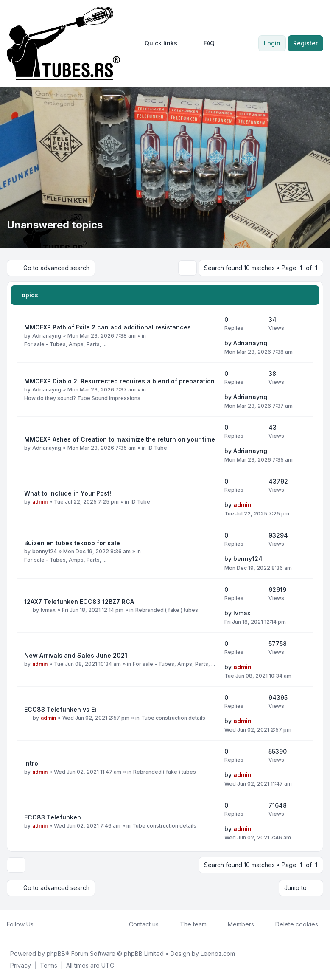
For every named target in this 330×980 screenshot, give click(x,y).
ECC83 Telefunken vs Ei (60, 709)
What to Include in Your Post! (68, 493)
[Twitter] (47, 924)
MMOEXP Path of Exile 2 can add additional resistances (108, 327)
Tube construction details (173, 718)
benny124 (45, 551)
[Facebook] (40, 924)
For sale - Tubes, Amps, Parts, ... (65, 344)
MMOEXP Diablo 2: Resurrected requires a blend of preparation (119, 381)
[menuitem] (157, 43)
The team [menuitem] (188, 924)
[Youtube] (53, 924)
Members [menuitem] (235, 924)
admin (40, 502)
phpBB (56, 953)
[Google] (60, 924)
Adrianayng (47, 336)
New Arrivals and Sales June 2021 (76, 655)
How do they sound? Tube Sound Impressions (82, 398)
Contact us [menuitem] (138, 924)
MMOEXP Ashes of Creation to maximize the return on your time (120, 439)
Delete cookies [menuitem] (291, 924)
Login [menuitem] (272, 43)
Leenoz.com (218, 953)
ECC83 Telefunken (53, 817)
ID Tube (157, 448)
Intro (31, 763)
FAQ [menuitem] (204, 43)
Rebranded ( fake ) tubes (167, 610)
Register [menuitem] (305, 43)
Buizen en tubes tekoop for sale (72, 543)
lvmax (48, 610)
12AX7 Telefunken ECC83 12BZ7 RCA (79, 601)
